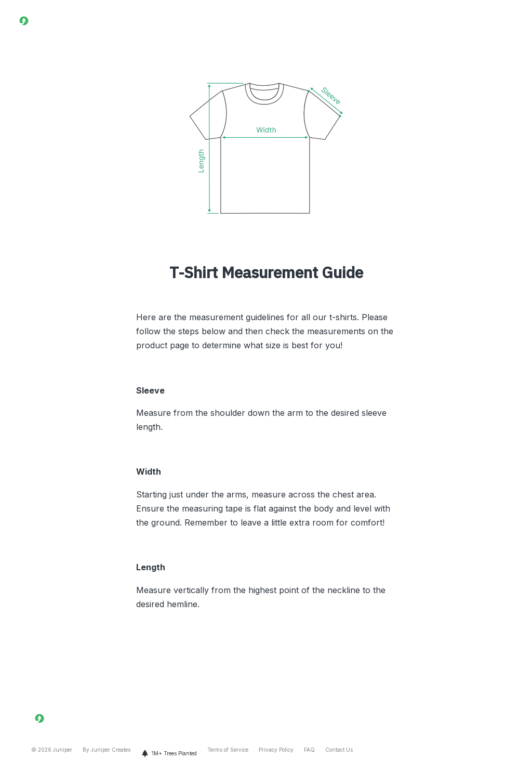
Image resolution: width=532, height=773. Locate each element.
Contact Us (339, 750)
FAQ (309, 750)
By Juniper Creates (107, 750)
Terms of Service (228, 750)
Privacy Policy (276, 750)
